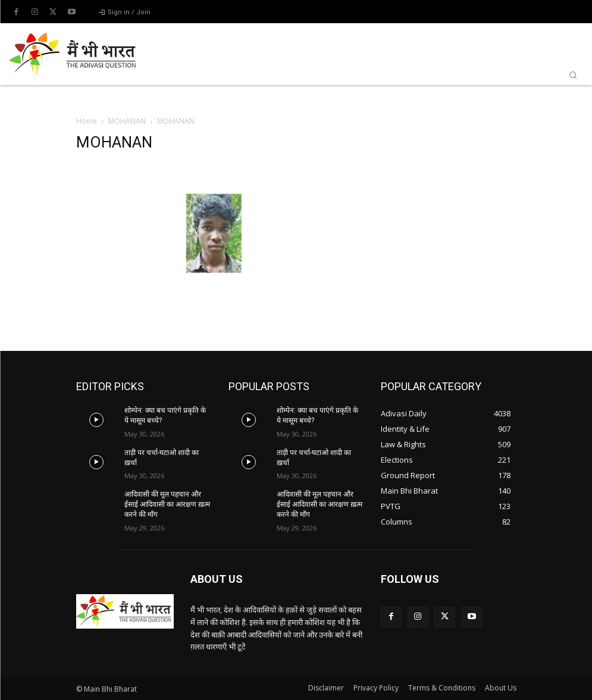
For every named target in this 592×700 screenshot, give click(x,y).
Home (87, 121)
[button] (573, 75)
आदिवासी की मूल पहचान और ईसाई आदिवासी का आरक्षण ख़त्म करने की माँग (167, 504)
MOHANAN (127, 121)
